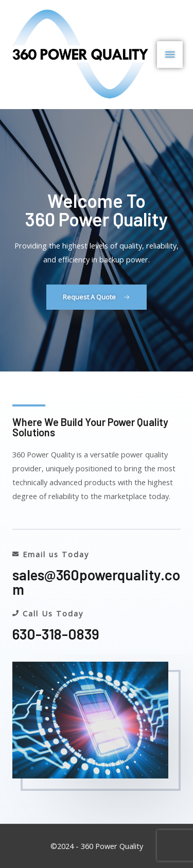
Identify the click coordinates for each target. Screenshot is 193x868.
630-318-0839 (56, 634)
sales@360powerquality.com (96, 582)
